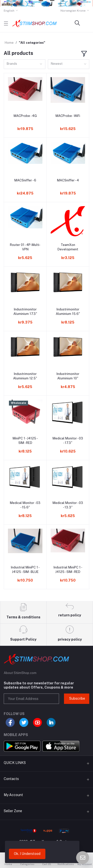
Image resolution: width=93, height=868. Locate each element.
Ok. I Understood (27, 854)
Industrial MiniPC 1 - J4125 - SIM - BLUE (25, 570)
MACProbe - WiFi (68, 116)
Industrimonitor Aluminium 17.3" (25, 312)
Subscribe (77, 698)
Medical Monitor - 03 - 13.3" (68, 505)
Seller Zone (13, 811)
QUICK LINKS (15, 763)
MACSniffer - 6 (25, 180)
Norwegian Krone (73, 11)
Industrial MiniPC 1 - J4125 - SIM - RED (68, 570)
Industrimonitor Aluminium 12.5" (25, 376)
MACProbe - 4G (25, 116)
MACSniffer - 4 (68, 180)
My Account (13, 795)
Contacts (11, 779)
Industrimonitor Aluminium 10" (68, 376)
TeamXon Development (68, 247)
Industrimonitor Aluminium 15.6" (68, 312)
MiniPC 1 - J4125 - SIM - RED (25, 441)
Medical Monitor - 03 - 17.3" (68, 441)
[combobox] (25, 64)
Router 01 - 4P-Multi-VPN (25, 247)
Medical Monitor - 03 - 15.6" (25, 505)
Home (9, 43)
